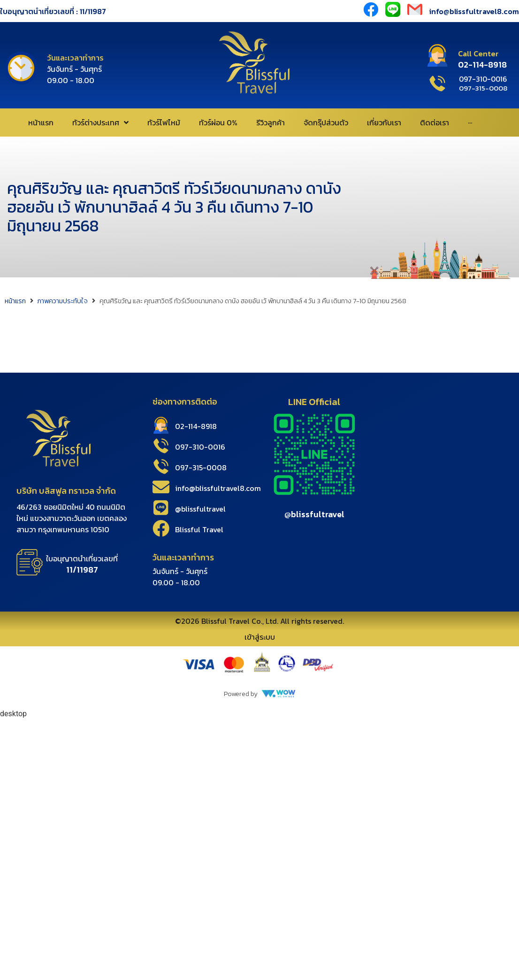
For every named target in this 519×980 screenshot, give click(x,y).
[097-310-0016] (161, 446)
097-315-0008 (201, 467)
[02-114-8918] (161, 425)
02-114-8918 (196, 426)
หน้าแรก (15, 301)
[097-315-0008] (161, 467)
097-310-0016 (200, 447)
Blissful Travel (199, 529)
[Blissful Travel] (161, 528)
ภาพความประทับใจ (62, 301)
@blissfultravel (200, 509)
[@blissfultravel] (161, 508)
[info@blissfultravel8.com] (161, 487)
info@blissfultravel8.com (218, 488)
